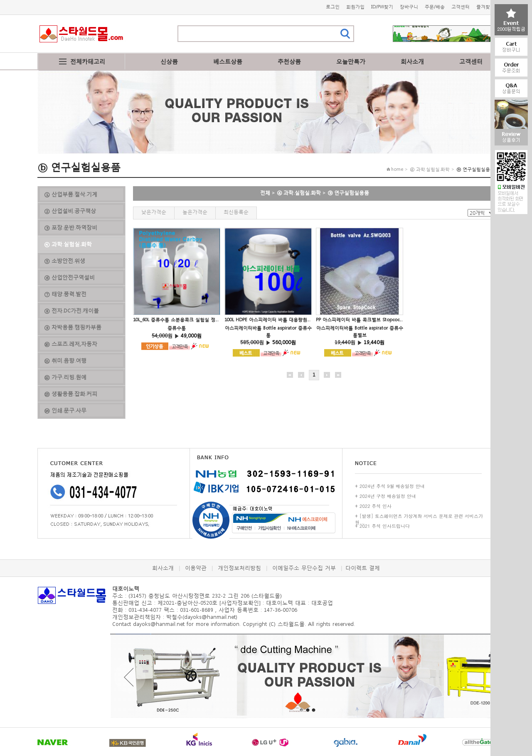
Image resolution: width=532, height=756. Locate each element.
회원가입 (355, 7)
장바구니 (409, 7)
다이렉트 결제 (363, 568)
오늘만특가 (351, 61)
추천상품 (289, 61)
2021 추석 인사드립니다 (385, 526)
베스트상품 (228, 61)
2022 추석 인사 (376, 506)
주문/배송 (435, 7)
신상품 (169, 61)
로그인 (333, 7)
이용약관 (196, 568)
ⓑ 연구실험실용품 (348, 193)
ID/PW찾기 (382, 7)
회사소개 (412, 61)
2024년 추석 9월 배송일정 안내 (392, 486)
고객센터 (461, 7)
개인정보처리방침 (239, 568)
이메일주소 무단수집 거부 (304, 568)
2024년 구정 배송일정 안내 (388, 496)
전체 (265, 193)
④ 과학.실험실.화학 (299, 193)
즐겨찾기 (485, 7)
